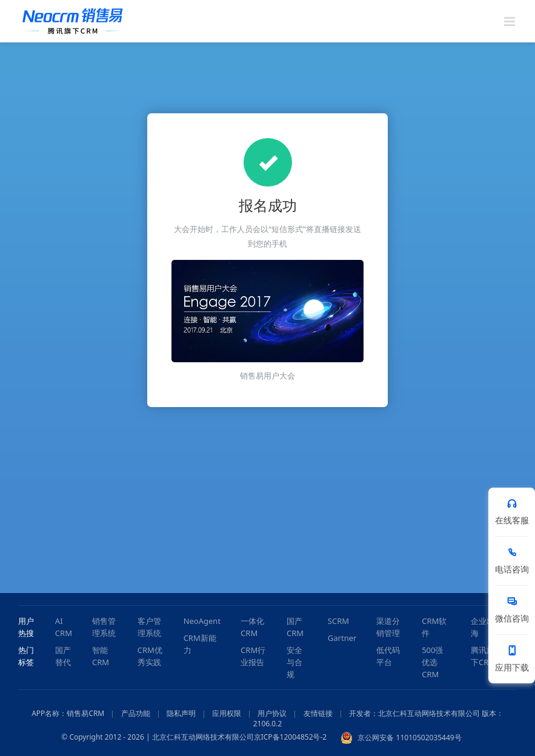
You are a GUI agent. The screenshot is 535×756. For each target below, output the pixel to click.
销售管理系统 (104, 627)
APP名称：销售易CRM (68, 713)
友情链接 (318, 713)
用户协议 (272, 713)
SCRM (338, 621)
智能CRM (101, 656)
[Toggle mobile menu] (510, 22)
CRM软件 (434, 627)
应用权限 (227, 713)
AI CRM (64, 627)
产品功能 (136, 713)
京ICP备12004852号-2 (291, 738)
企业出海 (483, 627)
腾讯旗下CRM (483, 656)
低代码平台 (388, 656)
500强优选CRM (432, 662)
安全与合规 (294, 662)
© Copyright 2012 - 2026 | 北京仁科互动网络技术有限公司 (157, 738)
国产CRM (295, 627)
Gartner (342, 638)
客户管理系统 (149, 627)
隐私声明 (181, 713)
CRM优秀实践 (150, 656)
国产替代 (63, 656)
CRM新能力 (200, 644)
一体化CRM (252, 627)
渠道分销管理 (388, 627)
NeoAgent (202, 621)
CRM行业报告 (253, 656)
